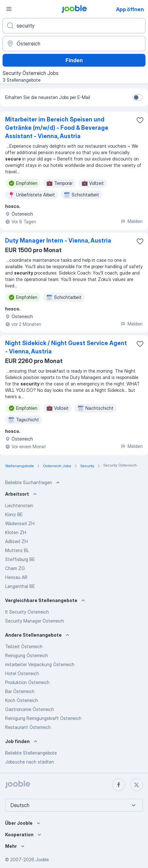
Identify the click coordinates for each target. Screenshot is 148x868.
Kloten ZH (16, 532)
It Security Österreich (27, 612)
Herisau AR (16, 577)
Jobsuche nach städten (30, 762)
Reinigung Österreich (27, 655)
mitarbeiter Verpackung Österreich (40, 664)
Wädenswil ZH (20, 523)
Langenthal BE (20, 586)
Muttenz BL (17, 550)
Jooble (42, 860)
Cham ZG (15, 568)
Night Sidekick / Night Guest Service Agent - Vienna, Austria (66, 347)
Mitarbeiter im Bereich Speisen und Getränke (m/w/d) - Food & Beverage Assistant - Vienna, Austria (57, 128)
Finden (74, 60)
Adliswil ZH (16, 541)
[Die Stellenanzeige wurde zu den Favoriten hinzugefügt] (140, 120)
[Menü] (9, 9)
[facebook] (119, 785)
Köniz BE (14, 514)
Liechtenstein (19, 505)
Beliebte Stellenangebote (31, 753)
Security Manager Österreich (35, 621)
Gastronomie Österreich (30, 709)
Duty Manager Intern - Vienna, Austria (58, 240)
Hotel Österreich (22, 673)
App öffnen (130, 9)
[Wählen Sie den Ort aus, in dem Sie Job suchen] (74, 44)
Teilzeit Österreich (24, 646)
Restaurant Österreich (28, 727)
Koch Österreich (22, 700)
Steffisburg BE (20, 559)
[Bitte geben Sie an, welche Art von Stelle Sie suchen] (74, 26)
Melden (132, 221)
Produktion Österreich (27, 682)
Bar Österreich (20, 691)
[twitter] (136, 785)
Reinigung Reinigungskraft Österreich (43, 718)
